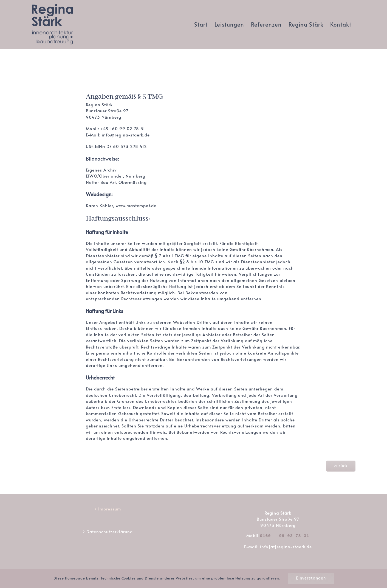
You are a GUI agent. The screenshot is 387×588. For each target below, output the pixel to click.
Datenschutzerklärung (110, 531)
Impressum (110, 509)
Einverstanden (311, 578)
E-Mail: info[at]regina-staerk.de (278, 546)
